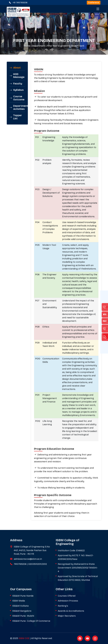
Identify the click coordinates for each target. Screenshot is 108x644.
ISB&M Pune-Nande (23, 596)
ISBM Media (19, 601)
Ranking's (63, 606)
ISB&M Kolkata (20, 606)
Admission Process (68, 601)
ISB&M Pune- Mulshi (23, 616)
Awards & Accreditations (71, 611)
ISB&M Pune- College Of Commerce (31, 621)
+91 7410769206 (20, 3)
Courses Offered (67, 596)
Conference (94, 3)
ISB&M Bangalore (22, 611)
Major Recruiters (67, 616)
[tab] (17, 68)
